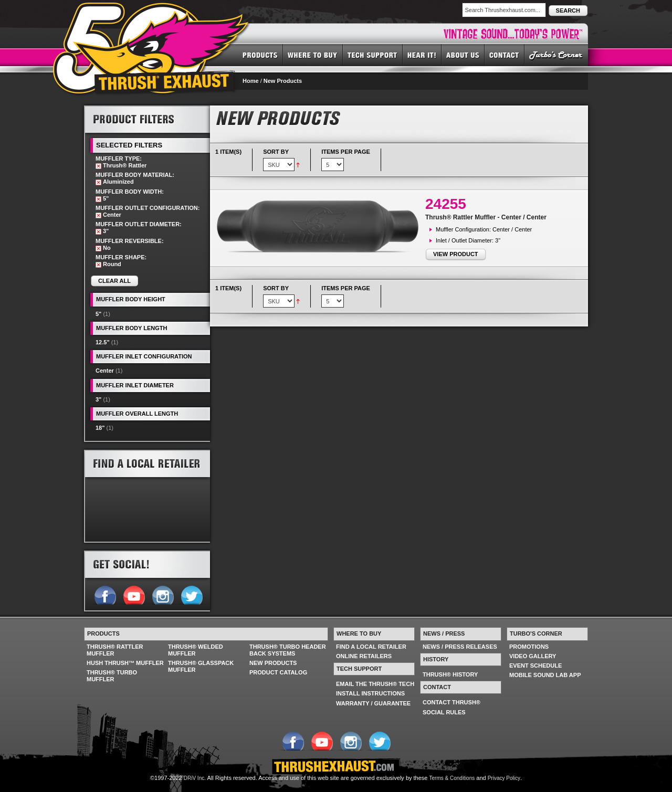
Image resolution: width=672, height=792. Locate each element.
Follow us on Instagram (162, 594)
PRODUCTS (260, 55)
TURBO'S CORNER (556, 55)
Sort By (276, 152)
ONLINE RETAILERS (364, 656)
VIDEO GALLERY (533, 656)
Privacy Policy (504, 778)
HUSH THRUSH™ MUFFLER (125, 663)
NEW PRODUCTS (273, 663)
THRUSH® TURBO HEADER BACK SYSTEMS (288, 650)
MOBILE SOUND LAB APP (545, 675)
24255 (446, 204)
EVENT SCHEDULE (535, 666)
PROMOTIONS (529, 647)
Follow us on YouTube (134, 594)
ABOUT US (463, 55)
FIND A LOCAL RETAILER (371, 647)
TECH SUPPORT (373, 55)
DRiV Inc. (195, 778)
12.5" (103, 342)
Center (105, 371)
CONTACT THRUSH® (451, 702)
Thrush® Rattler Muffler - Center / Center (486, 217)
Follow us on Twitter (191, 594)
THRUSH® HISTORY (450, 674)
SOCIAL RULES (444, 712)
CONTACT (505, 55)
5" (98, 314)
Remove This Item (98, 166)
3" (98, 399)
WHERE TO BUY (313, 55)
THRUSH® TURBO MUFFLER (112, 676)
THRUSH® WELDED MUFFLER (196, 650)
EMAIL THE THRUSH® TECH (375, 684)
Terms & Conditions (452, 778)
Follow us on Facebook (105, 594)
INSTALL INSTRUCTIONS (370, 693)
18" (100, 428)
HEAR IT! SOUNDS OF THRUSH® (422, 55)
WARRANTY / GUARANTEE (373, 703)
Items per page (346, 152)
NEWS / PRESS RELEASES (460, 647)
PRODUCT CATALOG (278, 672)
